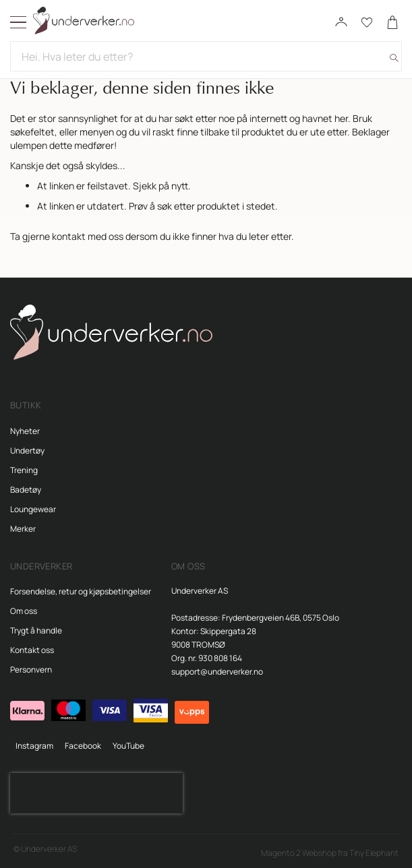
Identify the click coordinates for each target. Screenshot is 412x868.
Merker (23, 529)
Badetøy (26, 490)
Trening (24, 470)
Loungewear (33, 509)
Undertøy (27, 451)
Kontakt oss (32, 650)
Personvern (31, 670)
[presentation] (96, 793)
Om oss (24, 611)
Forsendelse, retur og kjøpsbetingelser (81, 591)
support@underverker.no (217, 672)
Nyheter (25, 431)
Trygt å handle (36, 630)
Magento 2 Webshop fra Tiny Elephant (330, 853)
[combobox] (206, 56)
